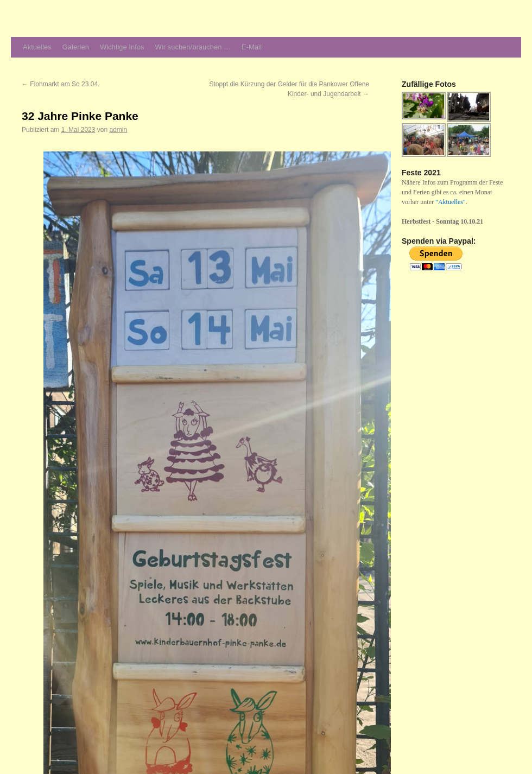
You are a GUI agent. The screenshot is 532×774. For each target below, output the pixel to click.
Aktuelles (37, 47)
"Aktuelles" (451, 202)
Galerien (76, 47)
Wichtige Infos (122, 47)
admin (118, 130)
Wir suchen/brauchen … (193, 47)
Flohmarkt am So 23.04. (61, 84)
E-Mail (252, 47)
